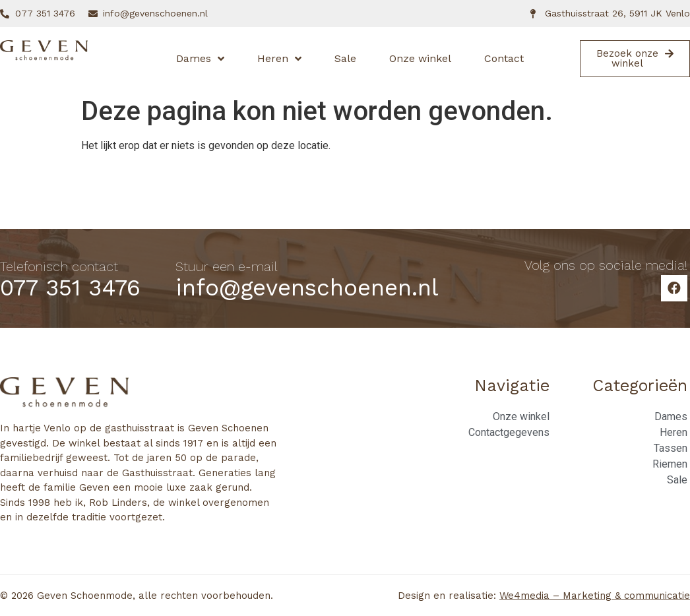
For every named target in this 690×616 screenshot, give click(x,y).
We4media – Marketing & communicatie (595, 596)
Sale (345, 58)
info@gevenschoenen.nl (307, 288)
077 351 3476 (70, 288)
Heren (279, 59)
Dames (200, 59)
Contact (504, 58)
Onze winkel (420, 58)
